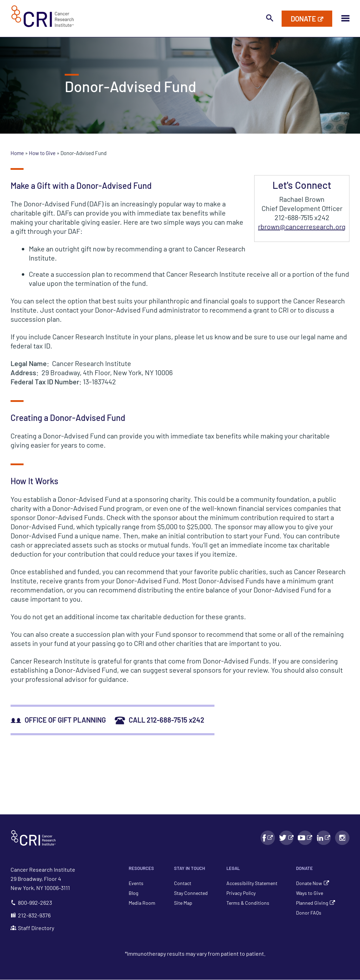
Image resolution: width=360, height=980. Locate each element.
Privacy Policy (241, 893)
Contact (183, 883)
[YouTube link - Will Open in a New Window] (305, 838)
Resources (141, 868)
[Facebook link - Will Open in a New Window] (268, 838)
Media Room (142, 903)
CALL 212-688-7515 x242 (159, 720)
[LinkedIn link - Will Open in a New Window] (324, 838)
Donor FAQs (309, 913)
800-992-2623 (31, 902)
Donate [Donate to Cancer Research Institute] (303, 19)
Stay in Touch (189, 868)
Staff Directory (32, 928)
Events (136, 883)
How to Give (43, 153)
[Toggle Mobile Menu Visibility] (345, 19)
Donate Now (309, 883)
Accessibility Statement (252, 883)
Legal (233, 868)
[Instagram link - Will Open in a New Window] (342, 838)
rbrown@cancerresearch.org (302, 226)
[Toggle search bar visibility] (270, 18)
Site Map (183, 903)
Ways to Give (310, 893)
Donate (304, 868)
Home (18, 153)
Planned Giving (312, 903)
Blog (133, 893)
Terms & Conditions (248, 903)
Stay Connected (191, 893)
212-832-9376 (31, 915)
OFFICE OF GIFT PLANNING (58, 720)
